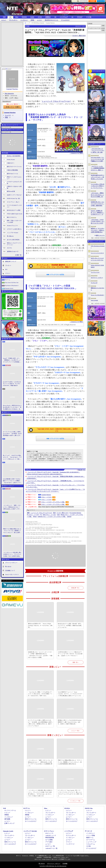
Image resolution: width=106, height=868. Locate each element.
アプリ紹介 (49, 842)
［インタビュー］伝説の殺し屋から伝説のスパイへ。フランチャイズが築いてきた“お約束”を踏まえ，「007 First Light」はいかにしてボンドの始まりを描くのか (12, 554)
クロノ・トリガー (47, 497)
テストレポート (71, 835)
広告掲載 (65, 863)
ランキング (101, 1)
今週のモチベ (11, 163)
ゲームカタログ (65, 20)
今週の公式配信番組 (12, 170)
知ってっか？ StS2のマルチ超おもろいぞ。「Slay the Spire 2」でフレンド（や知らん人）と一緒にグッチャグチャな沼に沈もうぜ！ (12, 457)
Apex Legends (94, 300)
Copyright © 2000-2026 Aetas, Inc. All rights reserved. (53, 866)
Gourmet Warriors (12, 89)
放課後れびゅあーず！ (13, 251)
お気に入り (84, 1)
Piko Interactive (9, 93)
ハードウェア (64, 17)
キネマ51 (9, 248)
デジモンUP (94, 283)
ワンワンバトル (95, 272)
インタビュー (24, 20)
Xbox (17, 17)
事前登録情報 (50, 838)
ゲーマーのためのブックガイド (14, 206)
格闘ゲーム (90, 838)
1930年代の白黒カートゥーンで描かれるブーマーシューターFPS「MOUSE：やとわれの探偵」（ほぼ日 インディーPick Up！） (70, 654)
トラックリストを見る (57, 275)
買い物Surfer (10, 236)
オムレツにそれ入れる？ (98, 295)
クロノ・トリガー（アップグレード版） (53, 502)
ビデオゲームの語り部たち (14, 229)
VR (55, 17)
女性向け (48, 17)
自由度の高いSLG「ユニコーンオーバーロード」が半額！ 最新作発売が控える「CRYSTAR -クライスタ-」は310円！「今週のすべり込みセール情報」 (40, 655)
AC (72, 17)
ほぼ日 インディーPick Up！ (15, 195)
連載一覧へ (19, 255)
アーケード (88, 831)
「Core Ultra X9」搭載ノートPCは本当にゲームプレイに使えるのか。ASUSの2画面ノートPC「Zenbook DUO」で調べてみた (40, 694)
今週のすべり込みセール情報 (14, 187)
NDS (58, 515)
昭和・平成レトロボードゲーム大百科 (14, 221)
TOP (4, 17)
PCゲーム (8, 280)
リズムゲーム (91, 844)
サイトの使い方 (23, 1)
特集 (6, 117)
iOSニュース (49, 833)
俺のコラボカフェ (12, 217)
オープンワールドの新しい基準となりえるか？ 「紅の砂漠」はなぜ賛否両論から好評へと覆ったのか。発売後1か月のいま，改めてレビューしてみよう (12, 434)
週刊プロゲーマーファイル (14, 167)
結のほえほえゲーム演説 (14, 210)
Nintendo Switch (9, 288)
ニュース (8, 115)
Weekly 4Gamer (11, 159)
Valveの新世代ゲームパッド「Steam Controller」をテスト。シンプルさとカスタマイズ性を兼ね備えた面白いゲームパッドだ (70, 694)
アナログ (80, 17)
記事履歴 (92, 1)
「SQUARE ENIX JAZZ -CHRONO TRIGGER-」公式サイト (57, 430)
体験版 (32, 20)
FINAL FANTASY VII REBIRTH (97, 266)
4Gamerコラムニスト (13, 226)
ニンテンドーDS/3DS (30, 831)
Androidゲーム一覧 (51, 848)
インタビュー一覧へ (76, 801)
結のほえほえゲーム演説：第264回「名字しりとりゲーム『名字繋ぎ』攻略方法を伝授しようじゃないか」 (70, 625)
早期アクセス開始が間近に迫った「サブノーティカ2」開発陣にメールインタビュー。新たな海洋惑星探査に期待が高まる (12, 531)
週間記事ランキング (11, 261)
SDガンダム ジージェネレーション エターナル (97, 259)
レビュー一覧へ (76, 731)
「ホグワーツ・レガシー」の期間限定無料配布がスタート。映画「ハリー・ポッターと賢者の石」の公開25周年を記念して (98, 168)
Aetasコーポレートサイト (12, 574)
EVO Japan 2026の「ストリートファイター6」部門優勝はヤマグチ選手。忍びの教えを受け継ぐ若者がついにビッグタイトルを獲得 (98, 159)
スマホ (40, 17)
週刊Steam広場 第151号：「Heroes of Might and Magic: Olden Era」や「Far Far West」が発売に (40, 625)
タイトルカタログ (31, 821)
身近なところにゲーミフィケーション (14, 244)
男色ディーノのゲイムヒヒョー (14, 178)
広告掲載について (10, 571)
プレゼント (8, 265)
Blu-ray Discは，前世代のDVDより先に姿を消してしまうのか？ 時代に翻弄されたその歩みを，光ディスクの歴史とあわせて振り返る (12, 407)
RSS (2, 1)
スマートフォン (49, 831)
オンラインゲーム (10, 810)
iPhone (35, 517)
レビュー (4, 20)
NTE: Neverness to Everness (98, 247)
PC (10, 17)
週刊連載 (7, 819)
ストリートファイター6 (97, 253)
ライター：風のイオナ (79, 36)
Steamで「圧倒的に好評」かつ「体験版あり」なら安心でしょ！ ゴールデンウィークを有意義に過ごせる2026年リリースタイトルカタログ (12, 360)
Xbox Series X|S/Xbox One (12, 282)
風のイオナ (63, 513)
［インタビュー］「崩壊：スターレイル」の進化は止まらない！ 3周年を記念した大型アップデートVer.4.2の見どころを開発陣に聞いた (12, 507)
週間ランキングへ (100, 235)
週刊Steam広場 (11, 191)
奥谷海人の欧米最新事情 (14, 156)
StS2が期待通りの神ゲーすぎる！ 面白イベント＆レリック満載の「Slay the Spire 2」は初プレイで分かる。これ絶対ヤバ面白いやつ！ (12, 481)
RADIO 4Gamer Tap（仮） (14, 198)
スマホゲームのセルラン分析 (14, 183)
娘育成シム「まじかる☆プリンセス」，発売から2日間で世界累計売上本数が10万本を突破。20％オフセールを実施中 (98, 230)
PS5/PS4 (24, 17)
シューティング (91, 842)
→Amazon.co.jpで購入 (76, 153)
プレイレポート (13, 20)
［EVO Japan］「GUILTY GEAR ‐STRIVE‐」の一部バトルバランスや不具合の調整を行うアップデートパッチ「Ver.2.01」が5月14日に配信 (98, 222)
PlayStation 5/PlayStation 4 (12, 285)
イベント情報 (91, 835)
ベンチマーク (70, 844)
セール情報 (49, 840)
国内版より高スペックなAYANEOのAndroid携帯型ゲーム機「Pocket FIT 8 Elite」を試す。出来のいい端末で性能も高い (70, 722)
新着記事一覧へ (76, 588)
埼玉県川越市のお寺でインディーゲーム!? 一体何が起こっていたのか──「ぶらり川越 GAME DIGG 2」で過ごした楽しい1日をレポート (98, 177)
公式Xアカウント (11, 1)
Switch (32, 17)
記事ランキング (9, 823)
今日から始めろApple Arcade (15, 214)
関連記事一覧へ (82, 470)
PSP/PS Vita (89, 808)
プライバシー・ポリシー (54, 863)
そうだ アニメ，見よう (13, 202)
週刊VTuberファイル (12, 174)
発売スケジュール (31, 819)
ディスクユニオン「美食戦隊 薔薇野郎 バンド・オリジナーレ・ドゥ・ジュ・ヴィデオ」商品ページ (57, 266)
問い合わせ (33, 1)
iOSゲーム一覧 (50, 846)
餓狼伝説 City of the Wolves (97, 289)
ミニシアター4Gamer (13, 233)
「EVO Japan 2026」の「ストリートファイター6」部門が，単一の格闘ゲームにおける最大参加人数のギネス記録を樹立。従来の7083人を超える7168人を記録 (98, 151)
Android (69, 517)
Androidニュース (51, 835)
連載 (28, 513)
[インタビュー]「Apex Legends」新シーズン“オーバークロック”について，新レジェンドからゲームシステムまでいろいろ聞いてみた (70, 793)
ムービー (40, 20)
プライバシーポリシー (11, 563)
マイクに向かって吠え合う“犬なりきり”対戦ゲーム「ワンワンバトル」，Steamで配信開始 (98, 186)
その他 (88, 846)
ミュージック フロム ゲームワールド (56, 101)
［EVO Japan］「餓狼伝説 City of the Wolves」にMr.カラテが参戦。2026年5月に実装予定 (97, 195)
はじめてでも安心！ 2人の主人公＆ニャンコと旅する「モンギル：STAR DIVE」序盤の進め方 (12, 384)
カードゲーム (91, 840)
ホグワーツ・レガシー (97, 278)
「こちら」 (63, 857)
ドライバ (8, 273)
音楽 (54, 513)
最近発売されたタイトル (52, 20)
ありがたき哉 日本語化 (13, 240)
